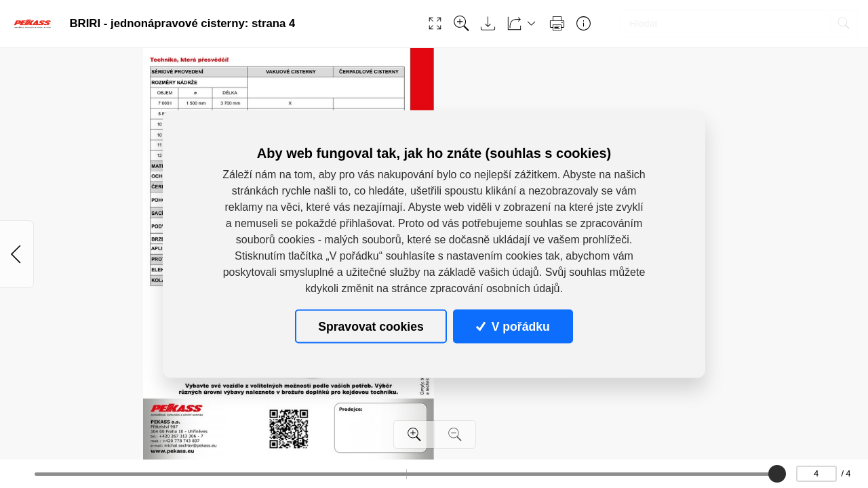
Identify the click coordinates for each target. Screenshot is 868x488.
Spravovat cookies (371, 326)
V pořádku (513, 326)
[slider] (777, 474)
